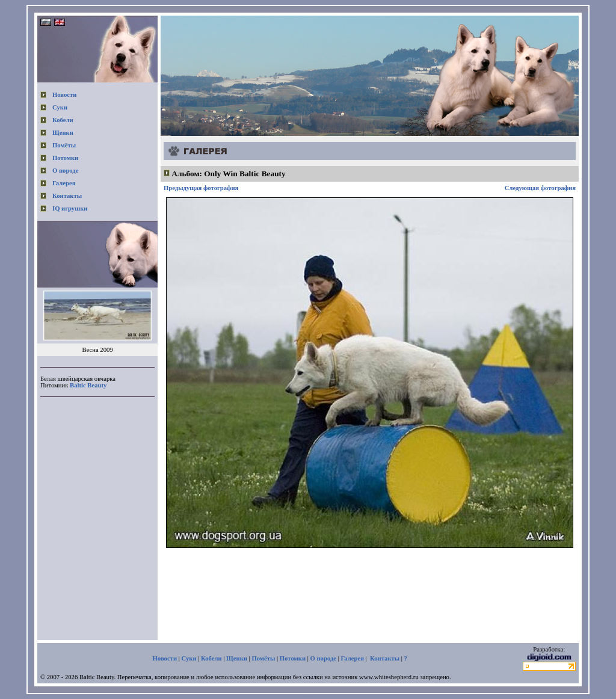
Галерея (64, 183)
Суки (60, 107)
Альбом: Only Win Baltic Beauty (228, 174)
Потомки (65, 158)
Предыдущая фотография (201, 188)
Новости (64, 95)
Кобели (63, 120)
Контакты (67, 196)
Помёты (64, 145)
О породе (66, 171)
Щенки (63, 133)
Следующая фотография (540, 188)
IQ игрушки (70, 208)
